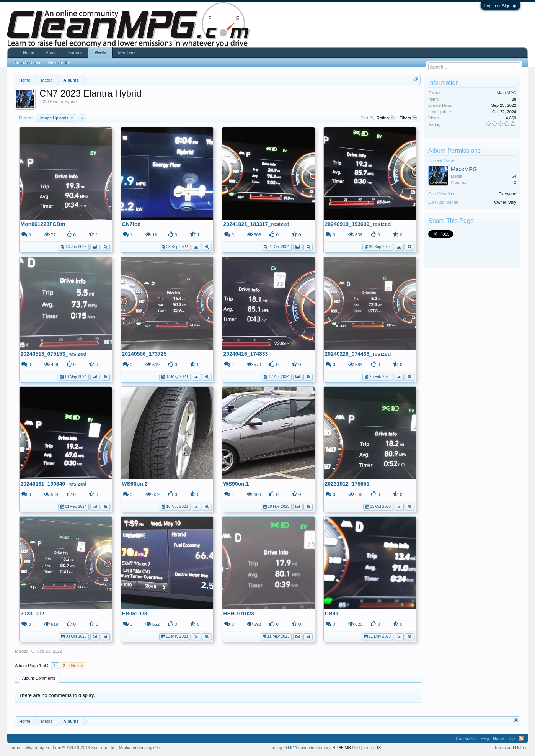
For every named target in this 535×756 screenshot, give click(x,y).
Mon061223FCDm (43, 224)
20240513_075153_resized (54, 354)
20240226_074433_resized (358, 354)
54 (514, 176)
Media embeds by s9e (140, 748)
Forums (75, 52)
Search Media (27, 62)
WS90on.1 (236, 484)
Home (29, 52)
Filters (408, 118)
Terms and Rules (510, 748)
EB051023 (135, 614)
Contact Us (466, 738)
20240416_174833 (246, 354)
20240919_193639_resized (358, 224)
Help (485, 738)
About (51, 52)
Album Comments (39, 678)
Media (100, 53)
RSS (521, 738)
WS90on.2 (135, 484)
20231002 (33, 614)
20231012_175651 (347, 484)
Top (511, 738)
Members (127, 52)
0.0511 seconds (299, 748)
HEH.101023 (239, 614)
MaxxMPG (25, 651)
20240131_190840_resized (54, 484)
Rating (386, 118)
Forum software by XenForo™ (62, 748)
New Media (58, 62)
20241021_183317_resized (257, 224)
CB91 (332, 614)
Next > (77, 666)
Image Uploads (57, 118)
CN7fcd (131, 224)
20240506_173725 (144, 354)
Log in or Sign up (500, 6)
